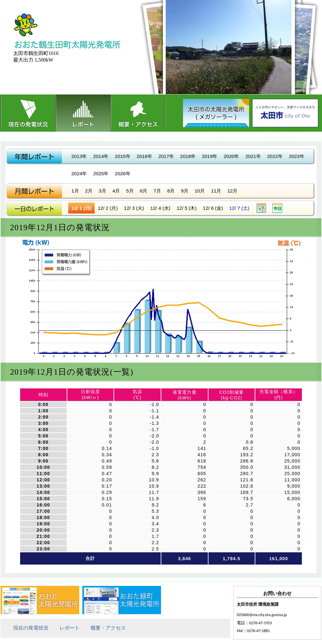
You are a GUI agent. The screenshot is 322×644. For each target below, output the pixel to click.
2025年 (101, 173)
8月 (171, 191)
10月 (200, 191)
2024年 (79, 173)
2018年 (188, 156)
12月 (232, 191)
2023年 (297, 156)
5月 (130, 191)
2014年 (101, 156)
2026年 (122, 173)
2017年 (166, 156)
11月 (216, 191)
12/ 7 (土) (239, 208)
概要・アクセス (138, 113)
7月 (157, 191)
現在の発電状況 (28, 113)
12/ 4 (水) (160, 208)
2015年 (122, 156)
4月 (116, 191)
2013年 (79, 156)
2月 (89, 191)
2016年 (144, 156)
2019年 (210, 156)
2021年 (253, 156)
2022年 (275, 156)
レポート (83, 113)
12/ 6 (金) (213, 208)
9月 (185, 191)
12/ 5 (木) (187, 208)
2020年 (231, 156)
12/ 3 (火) (134, 208)
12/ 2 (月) (108, 208)
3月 (103, 191)
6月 (144, 191)
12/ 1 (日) (81, 208)
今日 (277, 208)
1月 (75, 191)
